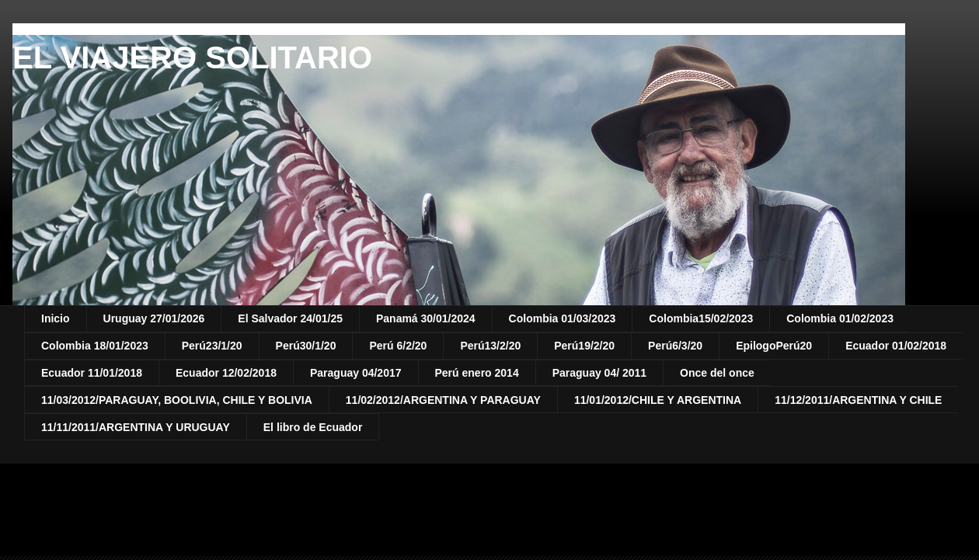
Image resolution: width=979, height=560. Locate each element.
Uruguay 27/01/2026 (154, 318)
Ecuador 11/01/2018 (92, 373)
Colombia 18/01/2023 (95, 346)
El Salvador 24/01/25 (290, 318)
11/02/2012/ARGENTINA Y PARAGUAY (443, 400)
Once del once (717, 373)
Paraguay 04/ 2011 (599, 373)
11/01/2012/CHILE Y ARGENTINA (658, 400)
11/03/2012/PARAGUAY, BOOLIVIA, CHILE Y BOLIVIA (177, 400)
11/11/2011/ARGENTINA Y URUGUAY (136, 427)
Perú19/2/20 (584, 346)
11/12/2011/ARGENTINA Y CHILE (858, 400)
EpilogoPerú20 (774, 346)
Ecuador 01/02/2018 (896, 346)
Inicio (56, 318)
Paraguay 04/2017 (356, 373)
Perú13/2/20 (490, 346)
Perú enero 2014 (477, 373)
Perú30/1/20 (306, 346)
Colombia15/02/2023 (701, 318)
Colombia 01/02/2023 (840, 318)
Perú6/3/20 (675, 346)
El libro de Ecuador (313, 427)
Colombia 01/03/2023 (563, 318)
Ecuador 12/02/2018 (226, 373)
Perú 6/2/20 (398, 346)
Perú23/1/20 (212, 346)
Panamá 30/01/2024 (426, 318)
